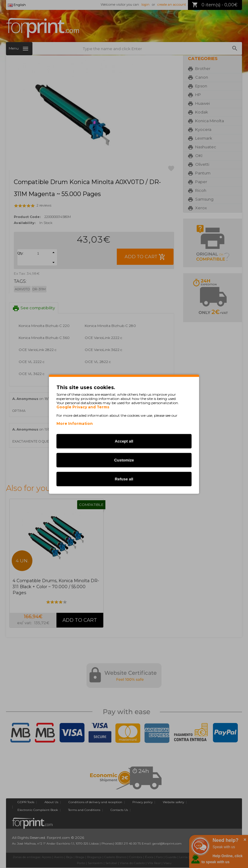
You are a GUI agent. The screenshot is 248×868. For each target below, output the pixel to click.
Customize (124, 460)
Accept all (124, 441)
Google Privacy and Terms (83, 407)
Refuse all (124, 479)
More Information (75, 423)
